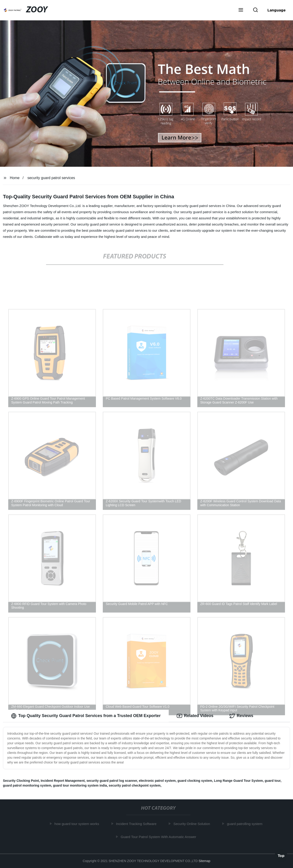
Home (15, 178)
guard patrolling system (247, 824)
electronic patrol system (157, 781)
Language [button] (277, 10)
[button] (241, 10)
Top (281, 856)
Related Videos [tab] (195, 716)
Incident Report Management (63, 781)
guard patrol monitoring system (27, 785)
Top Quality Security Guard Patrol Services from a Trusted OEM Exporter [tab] (86, 716)
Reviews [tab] (241, 716)
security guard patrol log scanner (112, 781)
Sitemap (204, 861)
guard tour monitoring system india (80, 785)
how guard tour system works (79, 824)
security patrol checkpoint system (135, 785)
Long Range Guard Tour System (239, 781)
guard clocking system (195, 781)
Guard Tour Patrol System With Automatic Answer (161, 837)
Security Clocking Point (21, 781)
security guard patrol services (51, 178)
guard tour (273, 781)
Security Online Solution (194, 824)
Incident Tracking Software (138, 824)
